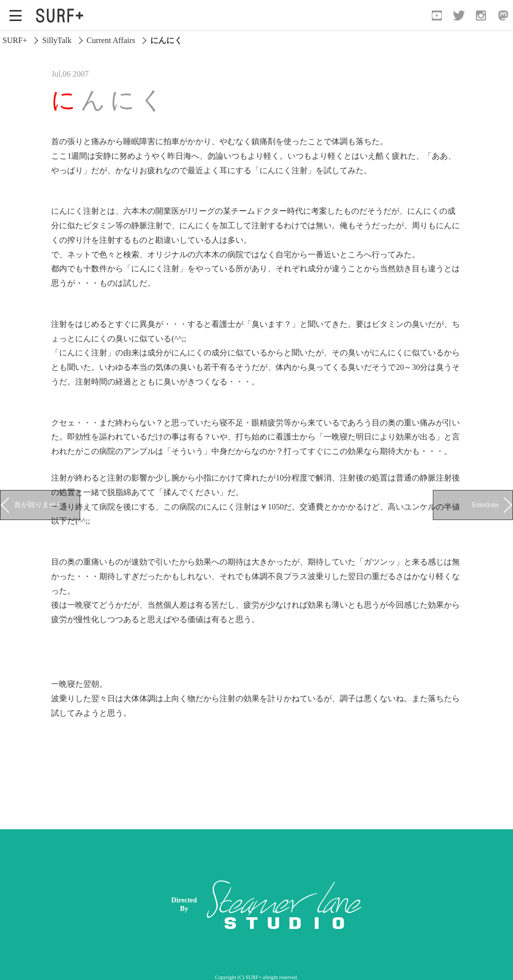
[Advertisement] (335, 904)
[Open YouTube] (437, 16)
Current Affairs (111, 40)
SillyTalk (57, 40)
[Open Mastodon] (503, 16)
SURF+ (15, 40)
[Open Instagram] (481, 16)
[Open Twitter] (459, 16)
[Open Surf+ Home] (62, 16)
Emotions (485, 505)
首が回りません (39, 505)
